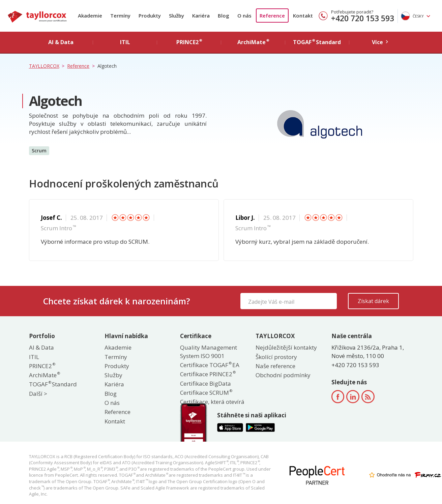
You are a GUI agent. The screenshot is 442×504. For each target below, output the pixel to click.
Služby (176, 16)
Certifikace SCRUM (206, 393)
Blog (224, 16)
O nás (244, 16)
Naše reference (275, 366)
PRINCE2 (42, 366)
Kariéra (201, 16)
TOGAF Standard (53, 384)
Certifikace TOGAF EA (210, 365)
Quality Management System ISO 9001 (209, 351)
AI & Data (41, 347)
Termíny (120, 16)
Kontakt (303, 16)
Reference (272, 16)
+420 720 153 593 (363, 18)
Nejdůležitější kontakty (286, 347)
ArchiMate (44, 375)
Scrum (39, 151)
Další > (38, 394)
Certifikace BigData (205, 383)
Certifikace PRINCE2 (208, 374)
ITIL (34, 357)
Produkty (150, 16)
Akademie (90, 16)
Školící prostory (276, 357)
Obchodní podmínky (283, 375)
